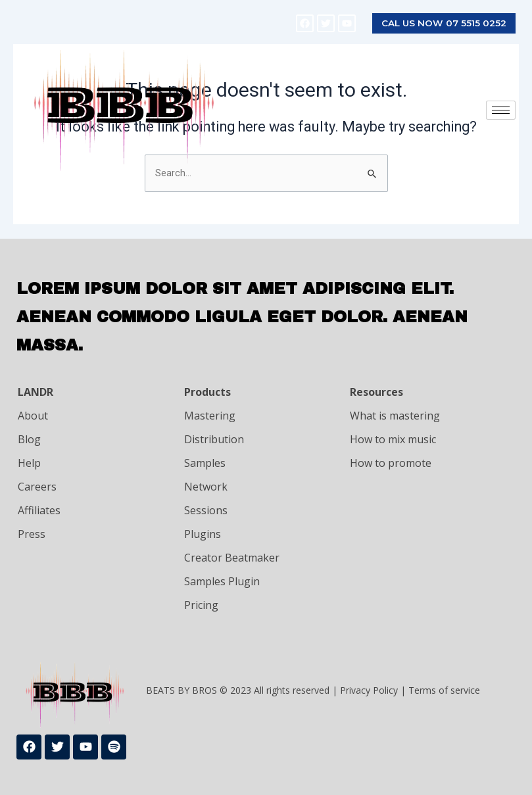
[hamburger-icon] (501, 110)
